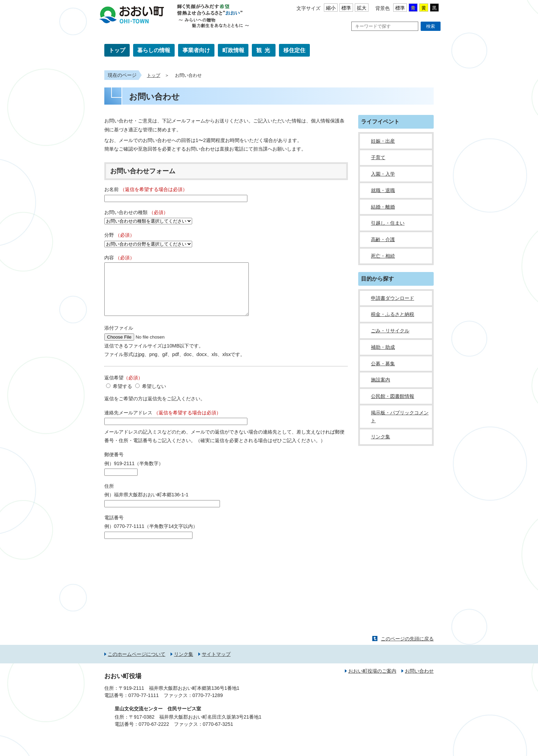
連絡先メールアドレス (163, 423)
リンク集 (381, 437)
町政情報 (233, 50)
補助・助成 (383, 347)
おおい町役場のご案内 (372, 681)
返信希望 (124, 388)
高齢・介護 (383, 239)
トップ (117, 50)
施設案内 (381, 380)
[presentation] (156, 567)
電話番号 (114, 528)
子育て (378, 157)
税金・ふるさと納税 (393, 314)
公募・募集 (383, 364)
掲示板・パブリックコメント (400, 417)
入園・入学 (383, 174)
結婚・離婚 (383, 207)
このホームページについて (137, 664)
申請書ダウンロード (393, 298)
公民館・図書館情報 (393, 396)
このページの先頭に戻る (407, 649)
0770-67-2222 (154, 734)
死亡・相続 (383, 256)
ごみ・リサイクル (390, 331)
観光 (265, 50)
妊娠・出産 (383, 141)
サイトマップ (216, 664)
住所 (109, 496)
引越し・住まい (388, 223)
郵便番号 (114, 465)
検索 (431, 26)
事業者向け (196, 50)
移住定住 (294, 50)
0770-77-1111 (144, 706)
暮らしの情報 (154, 50)
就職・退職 (383, 190)
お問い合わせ (419, 681)
